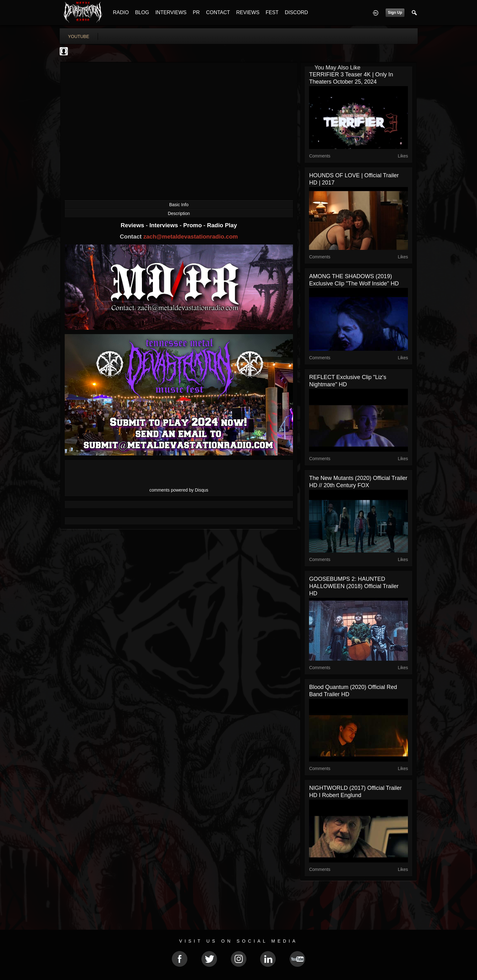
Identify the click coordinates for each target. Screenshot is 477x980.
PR (196, 12)
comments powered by (179, 490)
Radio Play (222, 225)
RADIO (121, 12)
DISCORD (296, 12)
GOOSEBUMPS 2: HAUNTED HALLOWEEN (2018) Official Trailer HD (354, 586)
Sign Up (395, 13)
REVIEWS (248, 12)
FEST (272, 12)
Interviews (165, 225)
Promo (193, 225)
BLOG (142, 12)
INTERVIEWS (171, 12)
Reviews (133, 225)
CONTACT (218, 12)
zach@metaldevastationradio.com (190, 237)
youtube (79, 36)
